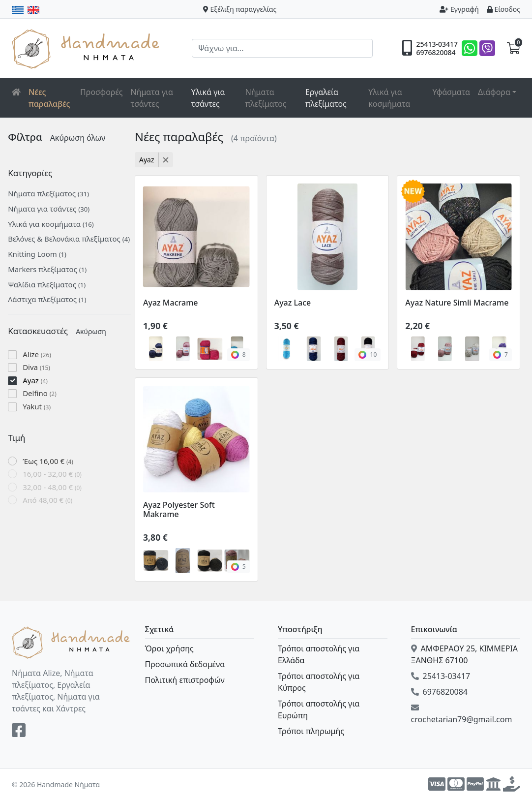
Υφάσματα (451, 92)
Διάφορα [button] (494, 92)
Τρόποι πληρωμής (311, 731)
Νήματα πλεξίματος (266, 98)
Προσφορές (102, 92)
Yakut (41, 406)
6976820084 (436, 53)
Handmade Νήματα (87, 48)
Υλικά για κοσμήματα (389, 98)
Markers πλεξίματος (51, 269)
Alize (41, 354)
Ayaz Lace (293, 303)
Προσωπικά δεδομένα (185, 664)
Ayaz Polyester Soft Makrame (179, 509)
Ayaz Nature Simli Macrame (457, 303)
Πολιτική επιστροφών (185, 680)
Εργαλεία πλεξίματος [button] (326, 98)
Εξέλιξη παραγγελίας (240, 9)
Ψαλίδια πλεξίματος (51, 284)
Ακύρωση (95, 331)
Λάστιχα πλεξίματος (51, 299)
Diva (40, 367)
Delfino (44, 393)
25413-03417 (437, 44)
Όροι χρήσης (169, 648)
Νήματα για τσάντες (152, 98)
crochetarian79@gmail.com (462, 714)
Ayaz (39, 380)
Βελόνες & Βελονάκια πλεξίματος (73, 239)
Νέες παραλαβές (49, 98)
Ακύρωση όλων (81, 138)
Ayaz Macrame (171, 303)
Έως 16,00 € (52, 461)
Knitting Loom (41, 254)
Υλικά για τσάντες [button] (208, 98)
